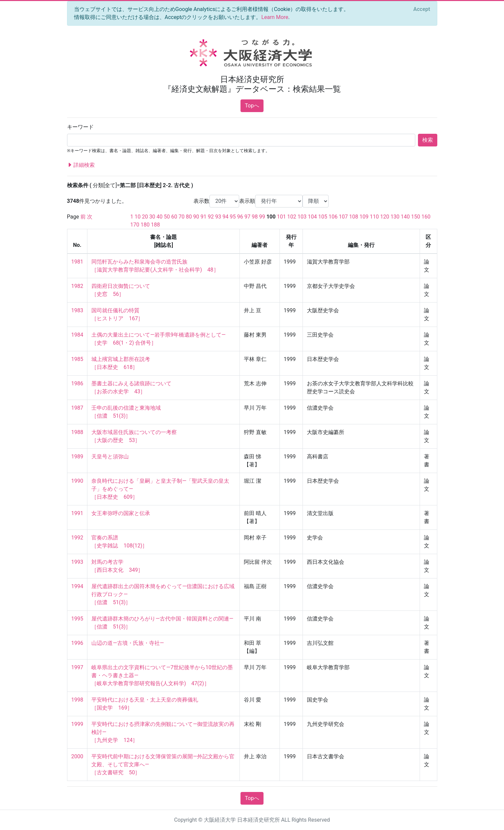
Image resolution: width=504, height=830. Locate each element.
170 (135, 225)
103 (302, 217)
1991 (77, 513)
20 (145, 217)
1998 (77, 700)
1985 (77, 359)
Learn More (275, 17)
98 (255, 217)
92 (211, 217)
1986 (77, 383)
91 (203, 217)
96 (240, 217)
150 (416, 217)
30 (152, 217)
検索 (428, 140)
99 (262, 217)
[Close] (422, 9)
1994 (77, 586)
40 (159, 217)
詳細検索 (81, 165)
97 (247, 217)
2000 (77, 756)
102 (292, 217)
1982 (77, 286)
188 (155, 225)
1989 (77, 457)
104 (312, 217)
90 (196, 217)
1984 (77, 335)
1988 (77, 432)
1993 (77, 562)
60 (174, 217)
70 (181, 217)
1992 (77, 538)
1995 (77, 619)
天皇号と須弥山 (110, 457)
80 (189, 217)
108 (354, 217)
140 (405, 217)
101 (281, 217)
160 (426, 217)
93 (218, 217)
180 (145, 225)
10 (137, 217)
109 (364, 217)
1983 (77, 310)
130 (395, 217)
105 (323, 217)
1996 (77, 643)
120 (385, 217)
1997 (77, 667)
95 (233, 217)
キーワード (80, 127)
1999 (77, 724)
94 (225, 217)
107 (343, 217)
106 (333, 217)
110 (374, 217)
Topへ (252, 106)
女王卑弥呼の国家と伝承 (121, 513)
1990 (77, 481)
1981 (77, 262)
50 (167, 217)
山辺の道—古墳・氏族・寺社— (128, 643)
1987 (77, 408)
